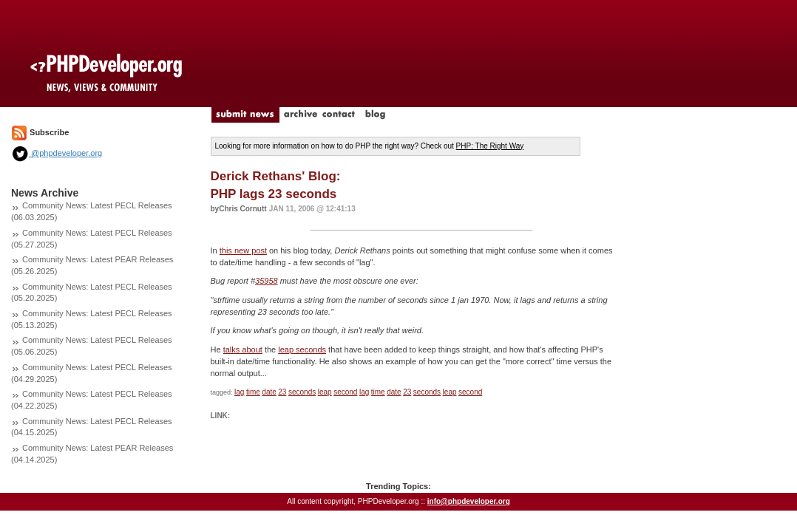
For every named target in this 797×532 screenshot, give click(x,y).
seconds (302, 392)
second (345, 392)
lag (239, 392)
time (253, 392)
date (269, 392)
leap (325, 392)
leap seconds (302, 349)
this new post (243, 250)
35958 (267, 281)
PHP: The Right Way (490, 146)
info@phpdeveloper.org (469, 501)
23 (282, 392)
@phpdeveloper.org (57, 153)
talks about (243, 349)
